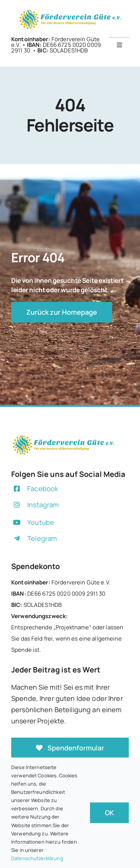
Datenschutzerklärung (37, 858)
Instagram (43, 505)
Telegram (42, 538)
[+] (70, 11)
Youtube (41, 522)
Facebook (43, 489)
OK (109, 813)
